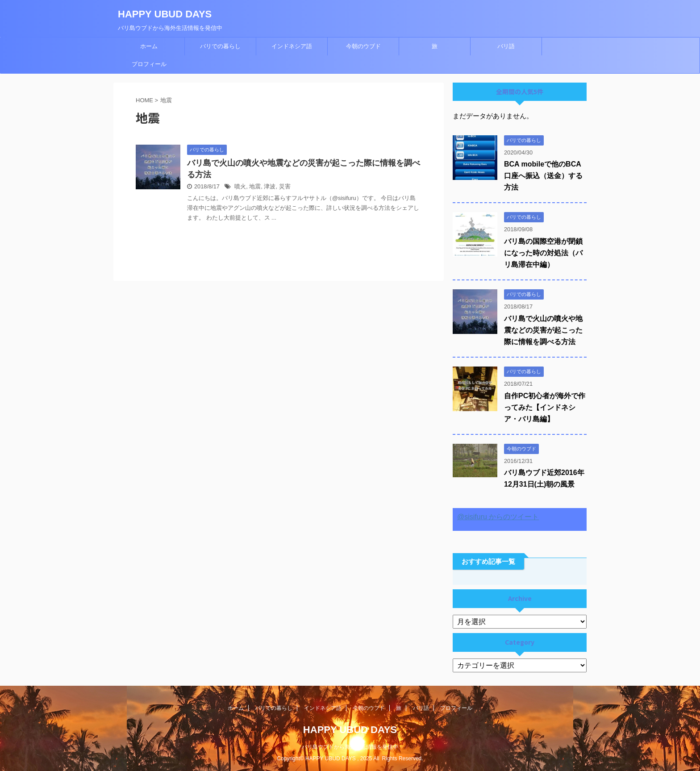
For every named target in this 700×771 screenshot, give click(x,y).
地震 (255, 186)
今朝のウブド (363, 46)
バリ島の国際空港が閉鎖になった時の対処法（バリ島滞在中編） (543, 253)
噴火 (240, 186)
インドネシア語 (292, 46)
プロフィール (149, 64)
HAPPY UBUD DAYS (165, 14)
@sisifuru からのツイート (498, 517)
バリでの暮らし (220, 46)
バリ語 (506, 46)
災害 (285, 186)
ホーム (149, 46)
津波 (270, 186)
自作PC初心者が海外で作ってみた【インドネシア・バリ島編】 (545, 407)
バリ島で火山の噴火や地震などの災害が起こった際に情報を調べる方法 (543, 330)
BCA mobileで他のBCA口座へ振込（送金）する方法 (543, 176)
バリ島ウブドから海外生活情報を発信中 (350, 747)
